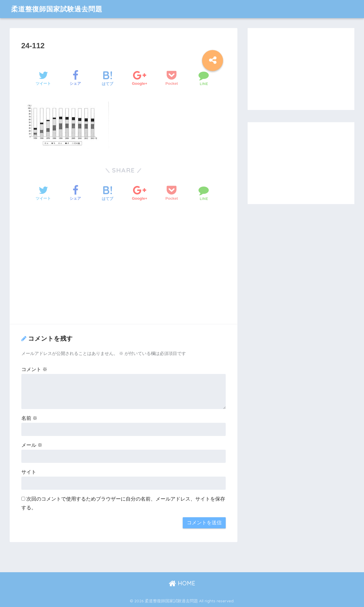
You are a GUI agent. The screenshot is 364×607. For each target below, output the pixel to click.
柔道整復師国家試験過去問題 (57, 9)
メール (32, 445)
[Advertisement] (124, 270)
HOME (182, 583)
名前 (30, 418)
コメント (34, 369)
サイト (29, 472)
